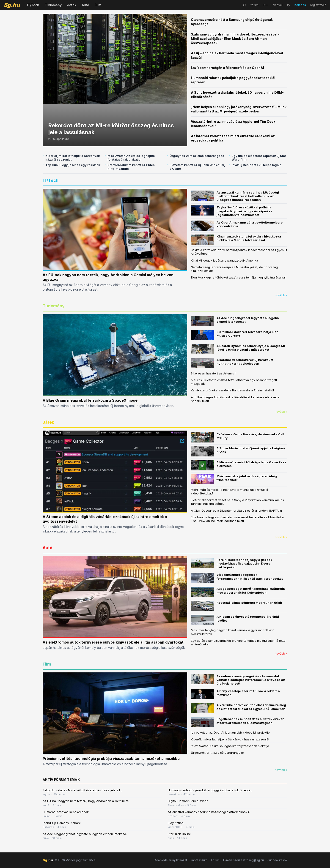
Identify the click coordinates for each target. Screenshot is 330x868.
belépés (300, 5)
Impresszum (199, 860)
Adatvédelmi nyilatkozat (171, 860)
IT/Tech (33, 5)
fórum (254, 5)
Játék (72, 5)
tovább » (281, 295)
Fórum (215, 860)
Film (98, 5)
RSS (266, 5)
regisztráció (318, 5)
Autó (85, 5)
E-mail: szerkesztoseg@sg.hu (243, 860)
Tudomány (53, 5)
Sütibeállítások (277, 860)
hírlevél (278, 5)
